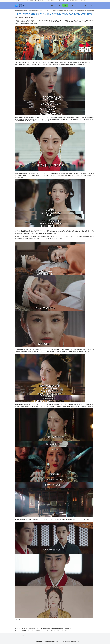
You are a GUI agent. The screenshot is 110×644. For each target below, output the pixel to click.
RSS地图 (73, 642)
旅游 (79, 5)
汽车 (85, 5)
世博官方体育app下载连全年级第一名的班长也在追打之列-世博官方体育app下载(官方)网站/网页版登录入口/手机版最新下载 (46, 630)
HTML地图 (77, 642)
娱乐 (65, 5)
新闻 (72, 5)
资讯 (59, 5)
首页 (52, 5)
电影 (92, 5)
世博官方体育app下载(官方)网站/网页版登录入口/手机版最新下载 (34, 11)
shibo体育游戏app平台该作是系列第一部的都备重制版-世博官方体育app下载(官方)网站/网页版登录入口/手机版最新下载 (45, 628)
